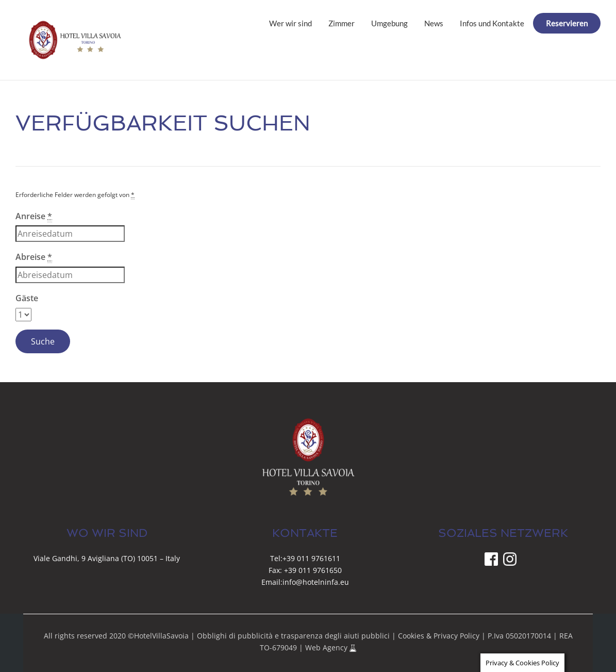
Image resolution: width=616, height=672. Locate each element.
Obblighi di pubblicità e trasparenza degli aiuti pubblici (293, 636)
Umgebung (389, 23)
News (434, 23)
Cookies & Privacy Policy (439, 636)
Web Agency (327, 648)
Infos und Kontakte (492, 23)
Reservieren (567, 23)
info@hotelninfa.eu (316, 582)
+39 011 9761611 (311, 558)
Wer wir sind (290, 23)
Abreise (34, 257)
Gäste (27, 298)
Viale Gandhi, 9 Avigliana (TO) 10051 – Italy (107, 558)
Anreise (34, 216)
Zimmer (342, 23)
